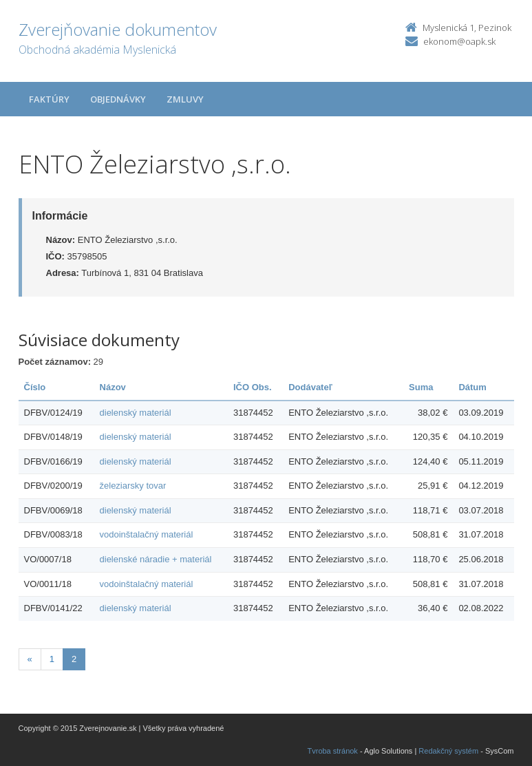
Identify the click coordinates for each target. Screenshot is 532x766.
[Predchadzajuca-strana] (30, 660)
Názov (113, 387)
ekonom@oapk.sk (459, 41)
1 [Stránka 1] (52, 659)
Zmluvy (185, 99)
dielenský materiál (136, 413)
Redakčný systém (448, 751)
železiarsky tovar (133, 486)
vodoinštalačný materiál (147, 534)
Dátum (472, 387)
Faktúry (49, 99)
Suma (421, 387)
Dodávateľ (310, 387)
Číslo (35, 387)
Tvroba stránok (333, 751)
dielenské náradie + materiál (156, 559)
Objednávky (118, 99)
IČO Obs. (253, 387)
